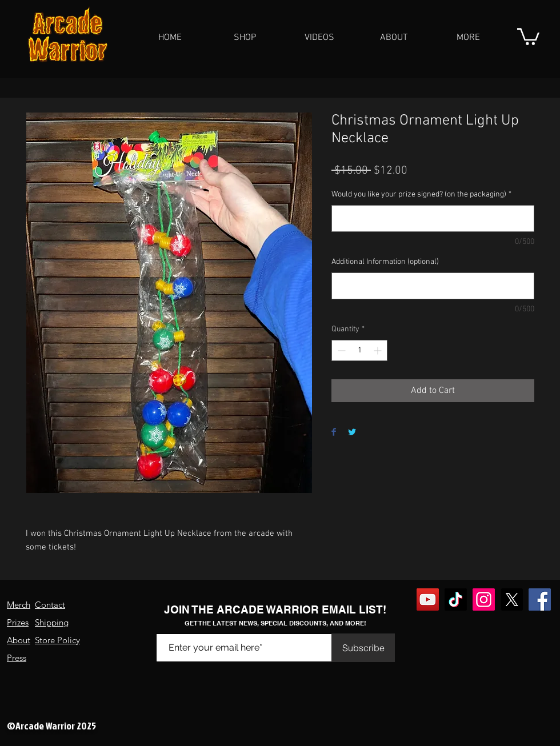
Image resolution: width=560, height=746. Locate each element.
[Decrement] (340, 350)
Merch (19, 605)
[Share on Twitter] (352, 433)
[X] (512, 599)
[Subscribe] (363, 648)
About (19, 640)
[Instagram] (484, 599)
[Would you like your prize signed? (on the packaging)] (433, 218)
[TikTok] (456, 599)
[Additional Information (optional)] (433, 286)
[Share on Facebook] (334, 433)
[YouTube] (428, 599)
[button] (245, 38)
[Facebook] (540, 599)
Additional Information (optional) (385, 262)
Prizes (18, 622)
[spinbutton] (359, 350)
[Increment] (379, 350)
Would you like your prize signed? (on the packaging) (421, 194)
